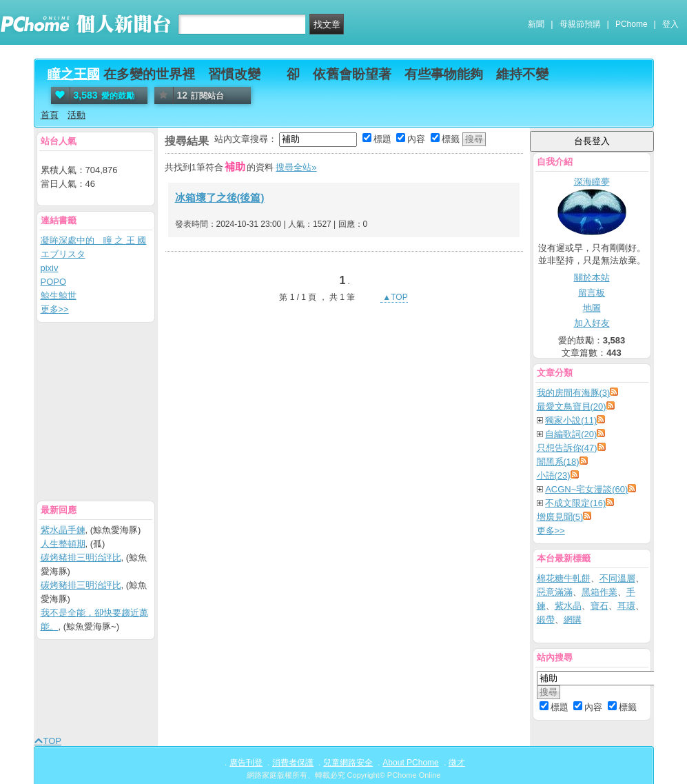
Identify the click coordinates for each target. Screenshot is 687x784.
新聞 (536, 24)
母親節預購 (580, 24)
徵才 (457, 763)
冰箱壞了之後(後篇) (220, 198)
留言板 (592, 293)
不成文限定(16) (575, 503)
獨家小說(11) (571, 420)
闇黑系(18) (558, 462)
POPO (54, 282)
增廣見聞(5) (560, 517)
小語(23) (554, 475)
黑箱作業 (599, 592)
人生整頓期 (63, 544)
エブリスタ (63, 254)
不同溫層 (617, 578)
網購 (573, 620)
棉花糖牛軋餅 (564, 578)
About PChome (410, 763)
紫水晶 (568, 606)
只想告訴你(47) (567, 448)
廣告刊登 (246, 763)
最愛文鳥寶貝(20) (572, 406)
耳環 (626, 606)
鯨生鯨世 (59, 295)
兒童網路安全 (348, 763)
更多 (551, 531)
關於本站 (592, 278)
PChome (632, 24)
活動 (76, 115)
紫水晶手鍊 (63, 530)
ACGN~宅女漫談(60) (586, 489)
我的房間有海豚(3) (574, 393)
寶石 (599, 606)
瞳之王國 (74, 74)
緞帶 (546, 620)
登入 (670, 24)
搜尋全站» (296, 167)
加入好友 (592, 323)
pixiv (50, 268)
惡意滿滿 (555, 592)
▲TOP (394, 297)
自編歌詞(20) (571, 434)
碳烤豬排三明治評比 (81, 557)
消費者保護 (293, 763)
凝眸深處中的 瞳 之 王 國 (94, 240)
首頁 (50, 115)
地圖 (592, 308)
